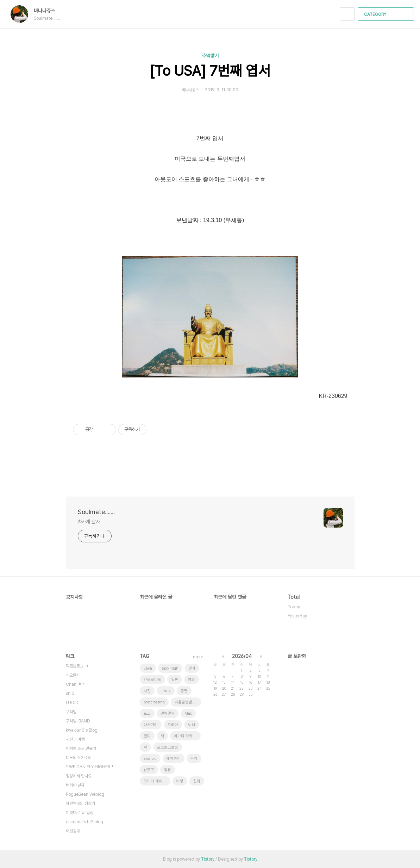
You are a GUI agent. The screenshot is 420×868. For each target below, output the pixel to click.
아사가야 (151, 725)
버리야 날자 (75, 785)
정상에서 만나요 (79, 776)
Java (148, 668)
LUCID (72, 703)
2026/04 (242, 656)
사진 (147, 691)
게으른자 (73, 675)
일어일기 (168, 713)
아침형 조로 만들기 (81, 749)
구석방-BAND (78, 721)
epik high (170, 668)
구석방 (71, 712)
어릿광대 (73, 831)
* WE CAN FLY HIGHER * (90, 767)
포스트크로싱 (168, 747)
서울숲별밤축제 (187, 702)
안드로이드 (152, 680)
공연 (184, 691)
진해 (197, 781)
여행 (180, 781)
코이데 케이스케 (156, 781)
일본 (175, 680)
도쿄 (147, 713)
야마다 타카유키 (187, 736)
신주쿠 (149, 770)
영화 (192, 680)
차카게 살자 (89, 522)
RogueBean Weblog (85, 794)
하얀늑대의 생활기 (80, 804)
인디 (147, 736)
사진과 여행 (75, 739)
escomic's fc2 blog (84, 822)
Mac (188, 713)
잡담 (168, 770)
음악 (194, 759)
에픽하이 (174, 759)
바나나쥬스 (48, 11)
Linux (166, 691)
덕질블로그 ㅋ (77, 666)
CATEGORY (387, 14)
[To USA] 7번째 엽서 (210, 71)
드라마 (173, 725)
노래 (192, 725)
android (150, 759)
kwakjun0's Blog (82, 730)
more (198, 657)
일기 (192, 668)
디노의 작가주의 (79, 758)
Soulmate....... (96, 512)
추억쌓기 (210, 56)
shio (70, 694)
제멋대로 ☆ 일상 (80, 813)
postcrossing (154, 702)
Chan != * (75, 684)
